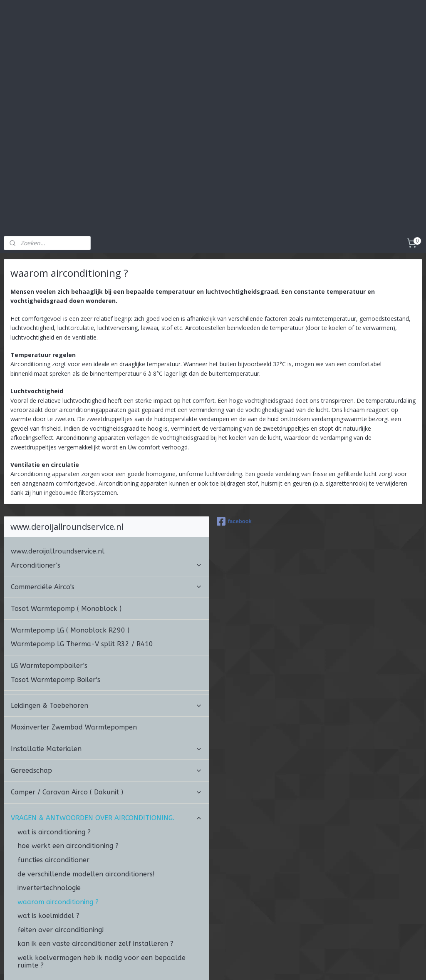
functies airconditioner (53, 802)
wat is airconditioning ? (54, 774)
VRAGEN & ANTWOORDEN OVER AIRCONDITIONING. (107, 760)
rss (217, 965)
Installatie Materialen (107, 691)
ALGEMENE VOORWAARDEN (54, 929)
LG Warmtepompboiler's (49, 608)
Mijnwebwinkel (321, 965)
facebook (234, 464)
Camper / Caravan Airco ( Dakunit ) (107, 734)
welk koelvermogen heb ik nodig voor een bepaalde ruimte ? (102, 903)
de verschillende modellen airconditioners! (86, 816)
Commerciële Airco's (107, 529)
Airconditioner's (107, 507)
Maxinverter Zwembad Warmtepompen (74, 669)
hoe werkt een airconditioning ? (68, 788)
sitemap (199, 965)
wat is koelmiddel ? (48, 858)
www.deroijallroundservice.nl (58, 493)
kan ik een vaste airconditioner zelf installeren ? (95, 886)
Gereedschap (107, 713)
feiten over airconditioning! (61, 872)
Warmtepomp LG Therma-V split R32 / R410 (82, 586)
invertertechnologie (49, 830)
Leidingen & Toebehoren (107, 647)
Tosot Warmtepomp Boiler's (56, 621)
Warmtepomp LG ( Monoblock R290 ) (70, 572)
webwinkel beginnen (248, 965)
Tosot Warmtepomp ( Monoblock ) (66, 550)
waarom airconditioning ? (58, 844)
